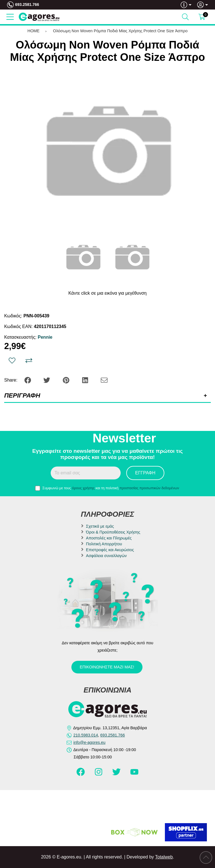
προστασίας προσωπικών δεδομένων (149, 488)
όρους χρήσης (83, 488)
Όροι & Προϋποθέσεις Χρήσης (113, 532)
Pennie (45, 337)
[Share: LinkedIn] (86, 380)
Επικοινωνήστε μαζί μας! (107, 667)
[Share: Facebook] (28, 380)
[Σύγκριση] (29, 361)
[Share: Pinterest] (67, 380)
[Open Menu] (10, 17)
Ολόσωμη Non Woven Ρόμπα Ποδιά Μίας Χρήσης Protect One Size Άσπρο (120, 31)
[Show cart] (202, 17)
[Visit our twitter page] (117, 774)
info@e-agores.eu (89, 742)
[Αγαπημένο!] (12, 361)
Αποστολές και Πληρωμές (109, 538)
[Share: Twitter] (47, 380)
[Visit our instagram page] (99, 774)
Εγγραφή (145, 473)
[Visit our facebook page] (81, 774)
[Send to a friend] (104, 380)
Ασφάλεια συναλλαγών (106, 556)
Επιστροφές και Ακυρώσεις (110, 550)
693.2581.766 (27, 4)
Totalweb (164, 857)
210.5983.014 (86, 735)
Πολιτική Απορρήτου (104, 544)
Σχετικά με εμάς (100, 526)
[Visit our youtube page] (134, 774)
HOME (33, 31)
